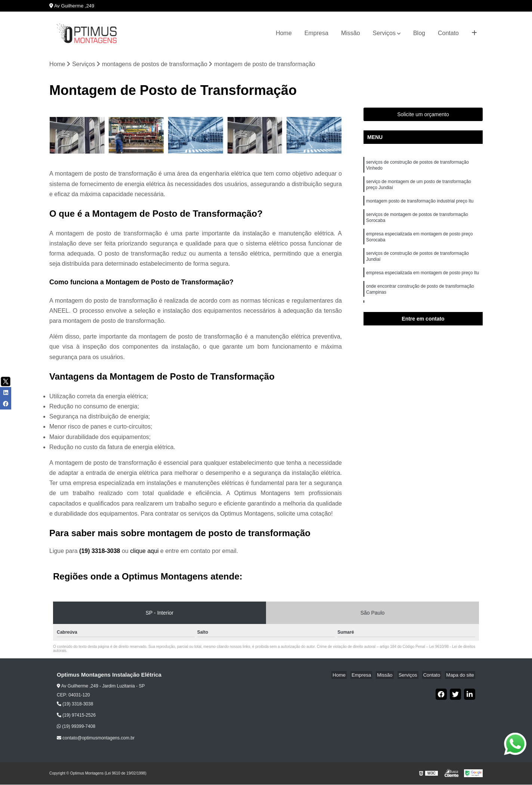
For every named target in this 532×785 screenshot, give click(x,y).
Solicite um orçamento (423, 115)
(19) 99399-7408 (76, 727)
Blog (419, 33)
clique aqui (144, 552)
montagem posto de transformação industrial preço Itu (420, 205)
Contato (448, 33)
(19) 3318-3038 (100, 552)
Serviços (384, 33)
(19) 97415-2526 (76, 716)
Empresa (316, 33)
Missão (351, 33)
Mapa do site (461, 676)
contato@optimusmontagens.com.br (96, 738)
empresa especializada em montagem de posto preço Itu (423, 282)
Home (284, 33)
